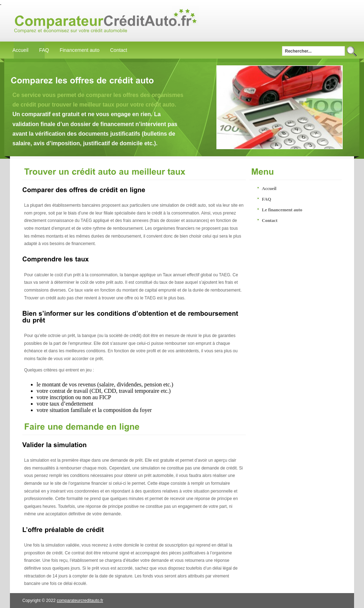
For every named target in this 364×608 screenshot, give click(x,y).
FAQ (44, 50)
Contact (118, 50)
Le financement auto (282, 210)
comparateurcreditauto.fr (80, 601)
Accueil (20, 50)
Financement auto (79, 50)
